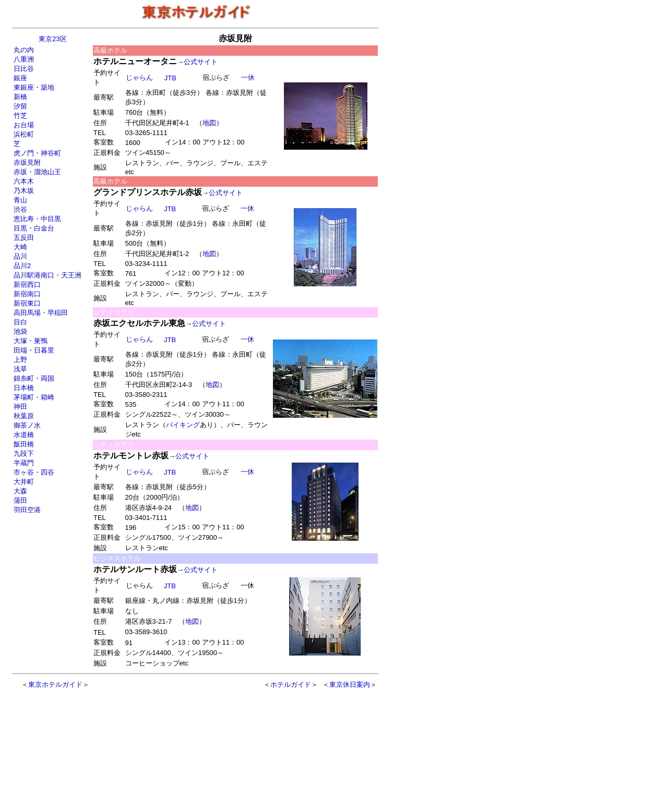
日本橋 (24, 388)
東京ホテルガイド (55, 684)
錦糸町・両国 (34, 378)
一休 (248, 77)
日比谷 (24, 69)
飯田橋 (24, 444)
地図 (209, 123)
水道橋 (24, 435)
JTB (170, 472)
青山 (20, 200)
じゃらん (139, 77)
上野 (20, 360)
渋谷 (20, 209)
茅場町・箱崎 (34, 397)
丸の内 (24, 50)
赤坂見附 (27, 162)
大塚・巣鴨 (31, 341)
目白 (20, 322)
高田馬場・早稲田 (41, 313)
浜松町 (24, 134)
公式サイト (201, 62)
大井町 (24, 482)
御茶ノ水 (27, 425)
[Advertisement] (173, 745)
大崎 (20, 247)
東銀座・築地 (34, 87)
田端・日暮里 (34, 350)
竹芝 (20, 116)
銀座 (20, 78)
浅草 (20, 369)
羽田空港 (27, 510)
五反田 (24, 238)
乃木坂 (24, 191)
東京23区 (52, 39)
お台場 (24, 125)
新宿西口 (27, 284)
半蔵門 (24, 463)
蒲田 (20, 500)
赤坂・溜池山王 (37, 172)
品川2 (22, 266)
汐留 (20, 106)
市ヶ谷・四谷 (34, 472)
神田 (20, 407)
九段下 (24, 453)
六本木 (24, 181)
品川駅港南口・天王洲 (47, 275)
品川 (20, 256)
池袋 (20, 331)
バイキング (183, 425)
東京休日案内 (350, 684)
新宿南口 (27, 294)
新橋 (20, 97)
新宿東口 (27, 303)
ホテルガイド (291, 684)
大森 (20, 491)
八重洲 (24, 59)
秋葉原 (24, 416)
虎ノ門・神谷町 (37, 153)
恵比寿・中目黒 (37, 219)
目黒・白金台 (34, 228)
